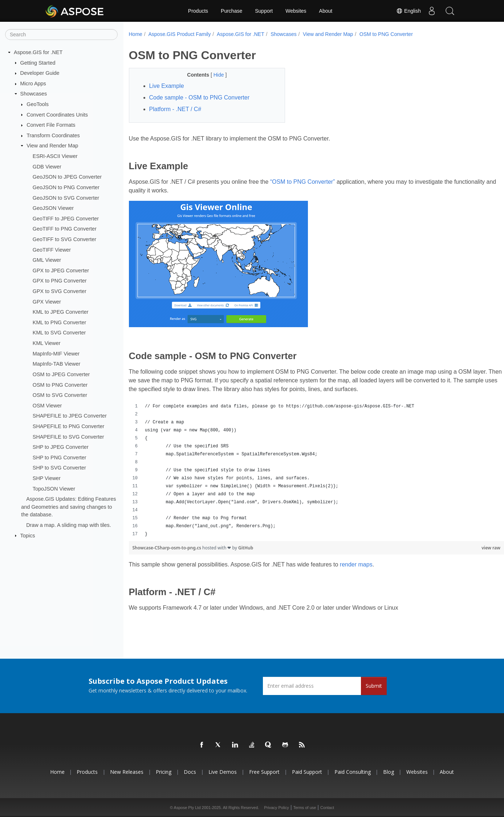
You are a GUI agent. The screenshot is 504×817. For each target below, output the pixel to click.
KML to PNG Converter (59, 322)
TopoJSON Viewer (54, 488)
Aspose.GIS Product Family (179, 34)
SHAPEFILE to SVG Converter (68, 436)
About (326, 11)
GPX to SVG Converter (60, 291)
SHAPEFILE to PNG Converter (69, 426)
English (409, 11)
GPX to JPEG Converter (61, 271)
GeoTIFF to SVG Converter (64, 239)
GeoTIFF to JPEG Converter (66, 219)
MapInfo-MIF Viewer (56, 353)
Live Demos (223, 772)
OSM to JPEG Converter (61, 374)
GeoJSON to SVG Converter (66, 198)
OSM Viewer (47, 406)
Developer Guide (40, 73)
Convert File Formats (51, 125)
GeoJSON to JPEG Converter (67, 177)
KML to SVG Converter (59, 333)
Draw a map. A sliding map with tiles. (69, 525)
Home (136, 34)
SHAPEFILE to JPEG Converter (70, 416)
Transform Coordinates (53, 135)
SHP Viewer (47, 478)
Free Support (264, 772)
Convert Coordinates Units (57, 114)
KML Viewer (47, 343)
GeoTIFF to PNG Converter (65, 229)
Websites (296, 11)
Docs (190, 772)
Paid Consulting (353, 772)
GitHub (246, 548)
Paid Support (307, 772)
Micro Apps (33, 84)
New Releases (127, 772)
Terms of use (304, 808)
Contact (327, 808)
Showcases (34, 94)
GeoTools (38, 104)
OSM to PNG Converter (60, 385)
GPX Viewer (47, 301)
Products (198, 11)
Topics (28, 535)
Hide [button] (214, 75)
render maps (356, 564)
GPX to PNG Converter (60, 281)
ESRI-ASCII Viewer (55, 156)
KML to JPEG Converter (61, 312)
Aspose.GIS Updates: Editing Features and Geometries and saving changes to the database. (68, 507)
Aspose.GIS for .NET (38, 52)
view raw (465, 548)
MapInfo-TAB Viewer (56, 364)
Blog (389, 772)
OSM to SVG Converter (60, 395)
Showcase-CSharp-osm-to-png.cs (168, 548)
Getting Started (38, 62)
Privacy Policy (276, 808)
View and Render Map (52, 146)
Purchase (231, 11)
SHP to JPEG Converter (61, 447)
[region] (304, 470)
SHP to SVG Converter (59, 468)
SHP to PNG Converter (60, 458)
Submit (374, 686)
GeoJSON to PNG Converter (66, 187)
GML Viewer (47, 260)
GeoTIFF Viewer (52, 249)
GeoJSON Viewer (53, 208)
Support (264, 11)
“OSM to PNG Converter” (303, 182)
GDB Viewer (47, 167)
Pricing (164, 772)
